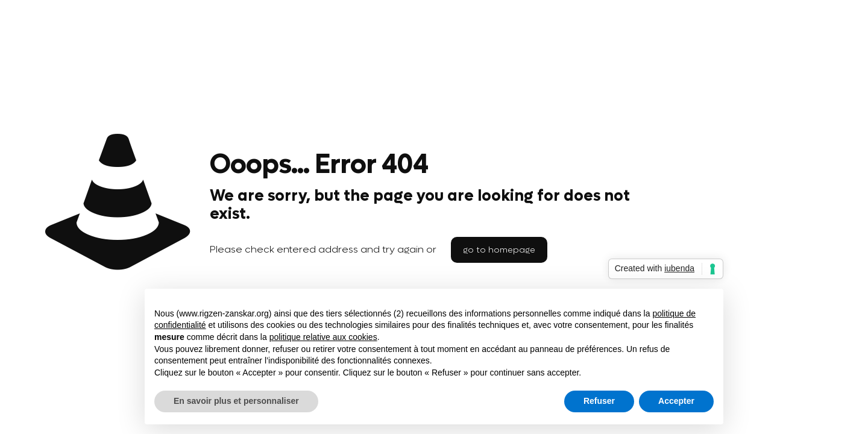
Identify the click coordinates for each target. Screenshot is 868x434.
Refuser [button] (599, 401)
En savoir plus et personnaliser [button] (236, 401)
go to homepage (499, 250)
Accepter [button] (676, 401)
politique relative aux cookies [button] (323, 337)
